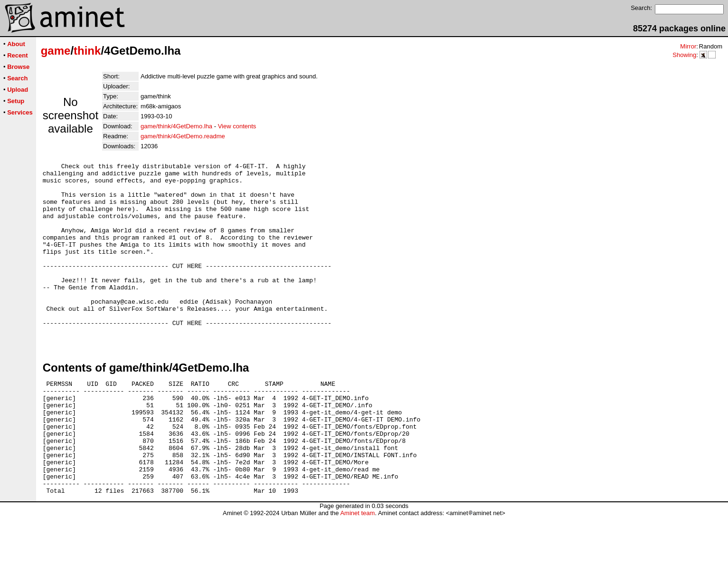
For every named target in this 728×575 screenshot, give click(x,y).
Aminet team (357, 571)
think (87, 51)
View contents (237, 126)
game (56, 51)
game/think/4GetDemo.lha (176, 126)
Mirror (688, 46)
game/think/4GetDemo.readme (183, 136)
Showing (684, 55)
